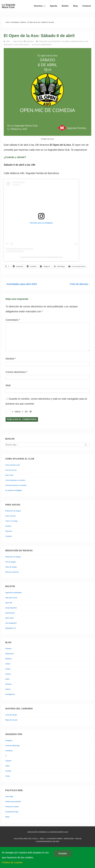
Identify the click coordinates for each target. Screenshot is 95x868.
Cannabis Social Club (79, 41)
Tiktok (7, 766)
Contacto (87, 6)
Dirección (9, 531)
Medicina (9, 659)
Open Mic (9, 603)
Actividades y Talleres (60, 41)
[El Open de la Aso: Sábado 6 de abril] (30, 41)
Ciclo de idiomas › (80, 284)
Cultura (8, 689)
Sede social (9, 45)
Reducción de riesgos (13, 511)
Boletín (65, 6)
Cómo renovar (10, 516)
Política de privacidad (13, 802)
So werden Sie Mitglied (14, 490)
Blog (75, 6)
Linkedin (8, 761)
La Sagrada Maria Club (9, 6)
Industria (8, 684)
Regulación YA (11, 628)
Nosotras (40, 6)
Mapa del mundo (11, 720)
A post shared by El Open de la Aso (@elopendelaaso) (41, 257)
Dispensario (10, 654)
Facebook (9, 751)
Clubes (8, 669)
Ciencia (8, 674)
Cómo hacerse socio (13, 465)
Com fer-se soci (11, 470)
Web (8, 385)
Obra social (9, 618)
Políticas (8, 649)
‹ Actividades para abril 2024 (21, 284)
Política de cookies (12, 807)
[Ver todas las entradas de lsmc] (7, 41)
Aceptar (63, 853)
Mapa (7, 817)
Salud (7, 679)
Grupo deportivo (11, 608)
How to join (9, 475)
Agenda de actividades (13, 593)
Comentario (13, 320)
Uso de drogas (11, 562)
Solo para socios (22, 45)
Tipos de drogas (11, 567)
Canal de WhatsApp (12, 746)
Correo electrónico (16, 372)
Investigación (10, 694)
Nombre (10, 359)
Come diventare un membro (15, 480)
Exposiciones (10, 613)
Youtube (8, 771)
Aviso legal (9, 796)
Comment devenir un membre (16, 485)
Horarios (8, 526)
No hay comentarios (43, 45)
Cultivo (8, 664)
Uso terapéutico (11, 623)
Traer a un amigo (11, 521)
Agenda (53, 6)
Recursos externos (12, 572)
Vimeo (8, 776)
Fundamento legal (12, 812)
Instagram (9, 740)
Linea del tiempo (11, 715)
